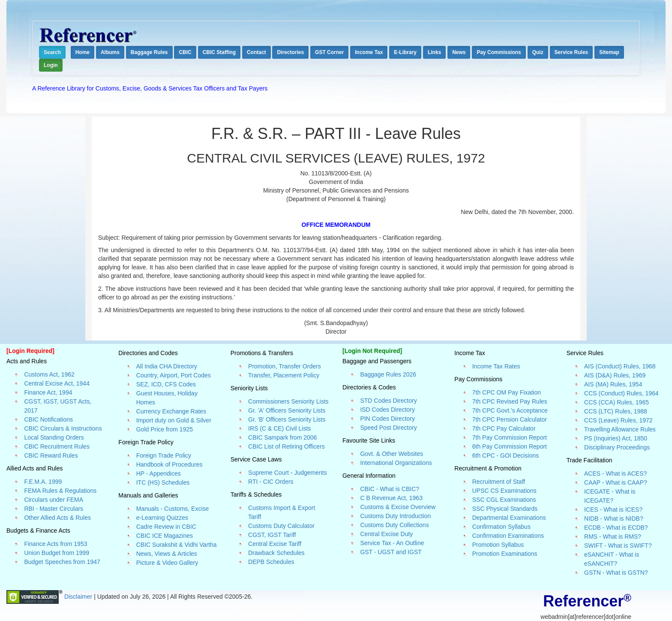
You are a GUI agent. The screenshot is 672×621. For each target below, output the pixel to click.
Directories (290, 52)
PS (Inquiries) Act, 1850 (616, 438)
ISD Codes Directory (387, 410)
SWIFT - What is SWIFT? (618, 546)
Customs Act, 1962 (49, 374)
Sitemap (609, 52)
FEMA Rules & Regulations (60, 491)
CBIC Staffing (219, 52)
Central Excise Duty (386, 534)
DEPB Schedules (271, 562)
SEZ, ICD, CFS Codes (166, 384)
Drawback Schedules (276, 553)
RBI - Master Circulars (54, 509)
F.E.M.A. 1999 (43, 482)
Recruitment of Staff (499, 482)
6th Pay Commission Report (510, 446)
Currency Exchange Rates (171, 411)
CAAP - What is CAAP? (616, 482)
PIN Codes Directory (387, 419)
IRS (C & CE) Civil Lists (279, 428)
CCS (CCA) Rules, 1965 (616, 402)
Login (51, 65)
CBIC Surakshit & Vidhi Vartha (177, 545)
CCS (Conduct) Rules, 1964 (621, 393)
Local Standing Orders (54, 437)
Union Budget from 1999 (57, 553)
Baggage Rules (149, 52)
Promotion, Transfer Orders (285, 366)
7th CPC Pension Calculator (510, 419)
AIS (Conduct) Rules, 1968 (620, 366)
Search (52, 52)
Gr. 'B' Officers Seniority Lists (287, 419)
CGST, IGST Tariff (272, 535)
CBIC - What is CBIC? (390, 489)
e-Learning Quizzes (162, 518)
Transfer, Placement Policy (284, 375)
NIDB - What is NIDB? (614, 519)
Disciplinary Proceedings (617, 447)
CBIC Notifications (48, 419)
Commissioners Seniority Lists (288, 401)
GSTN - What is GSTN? (616, 573)
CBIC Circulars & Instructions (63, 428)
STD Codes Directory (388, 401)
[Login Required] (30, 351)
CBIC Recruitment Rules (57, 446)
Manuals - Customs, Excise (173, 509)
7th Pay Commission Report (510, 437)
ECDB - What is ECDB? (616, 528)
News (459, 52)
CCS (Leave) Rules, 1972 (618, 420)
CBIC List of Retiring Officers (286, 446)
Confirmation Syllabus (501, 527)
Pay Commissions (499, 52)
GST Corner (329, 52)
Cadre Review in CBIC (166, 527)
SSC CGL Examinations (504, 500)
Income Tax (369, 52)
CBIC (185, 52)
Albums (110, 52)
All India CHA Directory (167, 366)
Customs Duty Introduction (395, 516)
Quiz (538, 52)
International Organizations (396, 463)
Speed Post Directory (388, 428)
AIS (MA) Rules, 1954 (613, 384)
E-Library (405, 52)
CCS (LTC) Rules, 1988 (616, 411)
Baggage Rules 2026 (388, 374)
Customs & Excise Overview (398, 507)
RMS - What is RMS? (613, 537)
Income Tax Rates (496, 366)
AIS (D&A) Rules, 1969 (615, 375)
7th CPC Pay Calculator (504, 428)
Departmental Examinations (509, 518)
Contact (256, 52)
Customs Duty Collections (394, 525)
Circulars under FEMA (54, 500)
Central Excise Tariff (275, 544)
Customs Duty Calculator (281, 526)
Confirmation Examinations (508, 536)
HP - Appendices (159, 473)
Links (434, 52)
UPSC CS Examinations (504, 491)
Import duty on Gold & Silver (174, 420)
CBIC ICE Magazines (165, 536)
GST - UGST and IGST (391, 552)
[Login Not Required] (372, 351)
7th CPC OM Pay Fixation (507, 392)
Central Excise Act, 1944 (57, 383)
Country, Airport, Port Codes (174, 375)
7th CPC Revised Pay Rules (510, 401)
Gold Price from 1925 (165, 429)
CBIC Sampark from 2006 (282, 437)
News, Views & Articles (167, 554)
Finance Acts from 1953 (55, 544)
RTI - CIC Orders (271, 482)
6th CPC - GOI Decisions (506, 455)
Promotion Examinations (505, 554)
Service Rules (571, 52)
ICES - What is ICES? (613, 509)
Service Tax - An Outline (392, 543)
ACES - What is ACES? (615, 473)
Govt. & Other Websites (391, 454)
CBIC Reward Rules (51, 455)
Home (82, 52)
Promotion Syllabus (498, 545)
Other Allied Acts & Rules (57, 518)
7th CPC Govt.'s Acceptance (510, 410)
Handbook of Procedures (169, 464)
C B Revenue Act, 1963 (391, 498)
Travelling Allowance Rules (620, 429)
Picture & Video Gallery (167, 563)
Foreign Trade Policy (164, 455)
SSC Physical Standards (505, 509)
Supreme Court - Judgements (288, 473)
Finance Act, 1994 (48, 392)
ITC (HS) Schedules (163, 482)
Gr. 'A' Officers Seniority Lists (287, 410)
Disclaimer (79, 597)
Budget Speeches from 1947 (62, 562)
